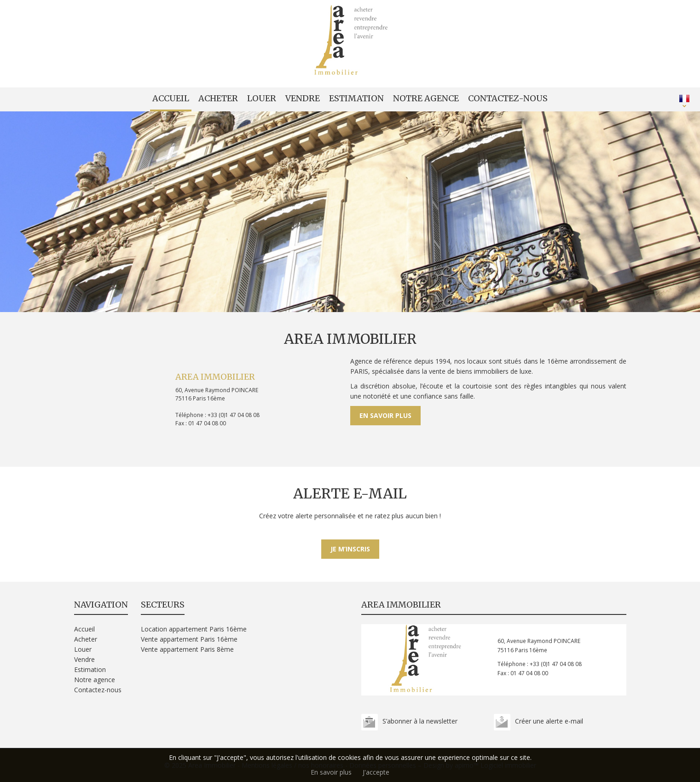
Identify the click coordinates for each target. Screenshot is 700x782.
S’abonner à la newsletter (420, 721)
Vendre (303, 98)
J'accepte (376, 772)
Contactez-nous (508, 98)
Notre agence (426, 98)
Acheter (218, 98)
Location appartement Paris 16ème (194, 629)
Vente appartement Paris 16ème (189, 639)
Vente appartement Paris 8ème (187, 649)
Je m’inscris (350, 549)
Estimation (356, 98)
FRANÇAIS (684, 98)
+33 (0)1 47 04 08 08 (234, 415)
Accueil (171, 98)
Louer (262, 98)
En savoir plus (385, 415)
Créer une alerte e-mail (549, 721)
